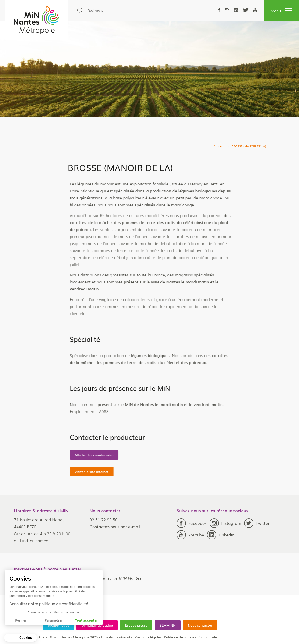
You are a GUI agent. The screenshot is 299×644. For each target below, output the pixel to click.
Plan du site (208, 637)
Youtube (190, 535)
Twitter (257, 523)
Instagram (225, 523)
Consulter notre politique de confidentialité (49, 604)
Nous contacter (200, 625)
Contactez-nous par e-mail (115, 527)
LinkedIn (221, 535)
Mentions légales (148, 637)
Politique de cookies (180, 637)
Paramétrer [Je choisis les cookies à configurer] (54, 621)
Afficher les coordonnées (134, 455)
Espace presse (136, 625)
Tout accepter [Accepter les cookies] (86, 621)
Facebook (192, 523)
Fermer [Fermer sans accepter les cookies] (21, 621)
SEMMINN (168, 625)
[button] (21, 638)
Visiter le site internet (131, 472)
